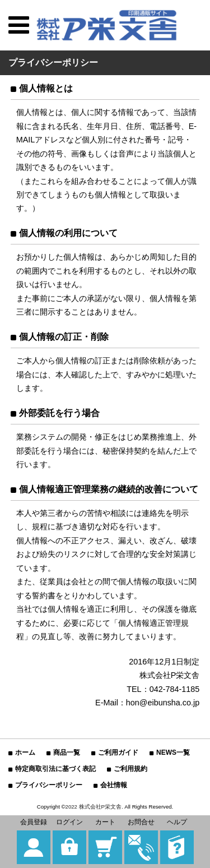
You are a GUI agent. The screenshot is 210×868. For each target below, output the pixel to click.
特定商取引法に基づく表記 (55, 769)
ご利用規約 (130, 769)
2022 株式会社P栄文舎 (94, 807)
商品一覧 (67, 752)
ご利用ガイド (118, 752)
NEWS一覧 (173, 752)
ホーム (25, 752)
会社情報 (114, 785)
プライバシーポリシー (49, 785)
